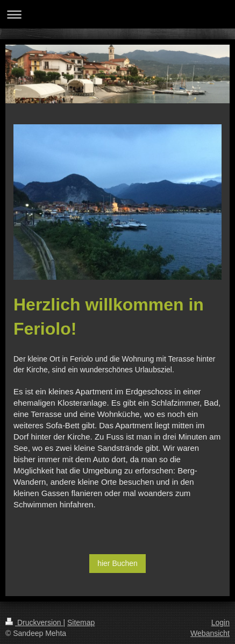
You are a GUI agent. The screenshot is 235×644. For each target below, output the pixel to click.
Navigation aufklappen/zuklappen (118, 14)
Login (220, 622)
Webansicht (210, 633)
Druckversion (34, 622)
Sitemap (81, 622)
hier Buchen (118, 563)
